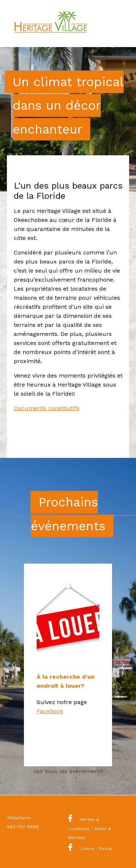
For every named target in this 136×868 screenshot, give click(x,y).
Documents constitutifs (47, 408)
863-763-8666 (23, 827)
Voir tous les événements (68, 771)
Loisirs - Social (90, 848)
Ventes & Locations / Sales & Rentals (90, 829)
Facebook (50, 711)
